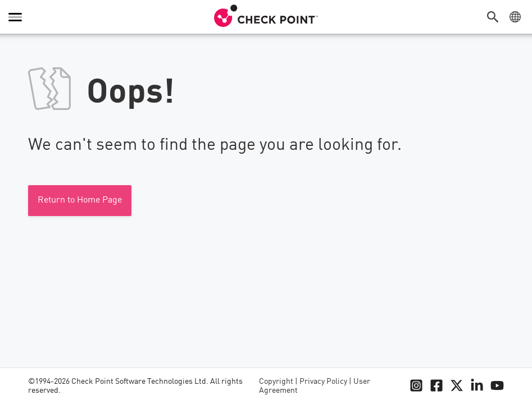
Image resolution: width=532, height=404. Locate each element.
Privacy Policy (323, 382)
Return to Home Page (80, 200)
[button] (495, 17)
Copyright (276, 382)
